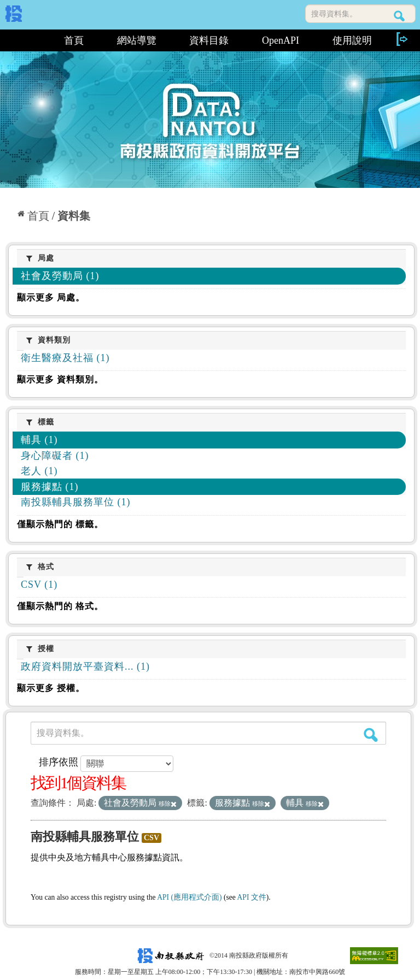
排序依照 (59, 762)
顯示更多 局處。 (51, 297)
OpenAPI (281, 40)
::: (27, 40)
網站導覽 (137, 40)
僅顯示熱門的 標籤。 (60, 524)
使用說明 (352, 40)
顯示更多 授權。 (51, 688)
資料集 (74, 216)
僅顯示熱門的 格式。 (60, 606)
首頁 (74, 40)
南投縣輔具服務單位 (85, 837)
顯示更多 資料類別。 (60, 379)
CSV (151, 838)
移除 (168, 804)
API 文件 (252, 897)
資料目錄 (209, 40)
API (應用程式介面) (189, 897)
